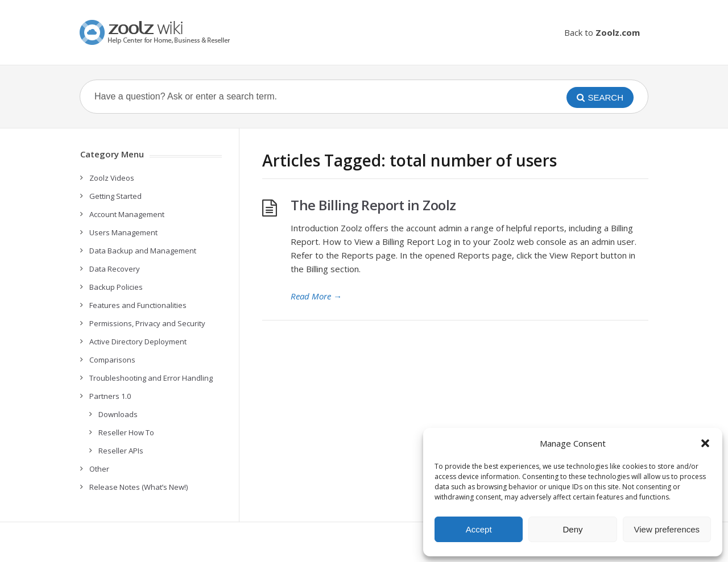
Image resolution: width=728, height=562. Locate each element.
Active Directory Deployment (138, 342)
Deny (572, 529)
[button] (705, 443)
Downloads (118, 414)
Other (99, 469)
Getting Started (115, 196)
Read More (316, 296)
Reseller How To (126, 432)
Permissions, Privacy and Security (147, 323)
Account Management (127, 214)
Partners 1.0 (110, 396)
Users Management (123, 232)
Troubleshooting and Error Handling (151, 378)
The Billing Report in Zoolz (373, 205)
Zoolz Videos (112, 178)
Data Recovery (115, 269)
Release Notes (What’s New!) (138, 487)
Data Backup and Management (143, 251)
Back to (602, 32)
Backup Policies (116, 287)
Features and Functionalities (138, 305)
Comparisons (112, 360)
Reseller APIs (121, 451)
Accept (479, 529)
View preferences (667, 529)
